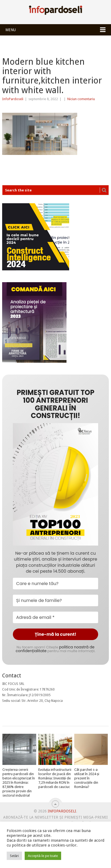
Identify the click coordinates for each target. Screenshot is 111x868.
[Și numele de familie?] (55, 600)
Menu (11, 30)
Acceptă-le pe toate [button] (43, 856)
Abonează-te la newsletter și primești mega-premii (56, 817)
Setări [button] (14, 856)
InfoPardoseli (56, 11)
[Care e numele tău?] (55, 584)
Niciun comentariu (81, 99)
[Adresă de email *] (55, 617)
